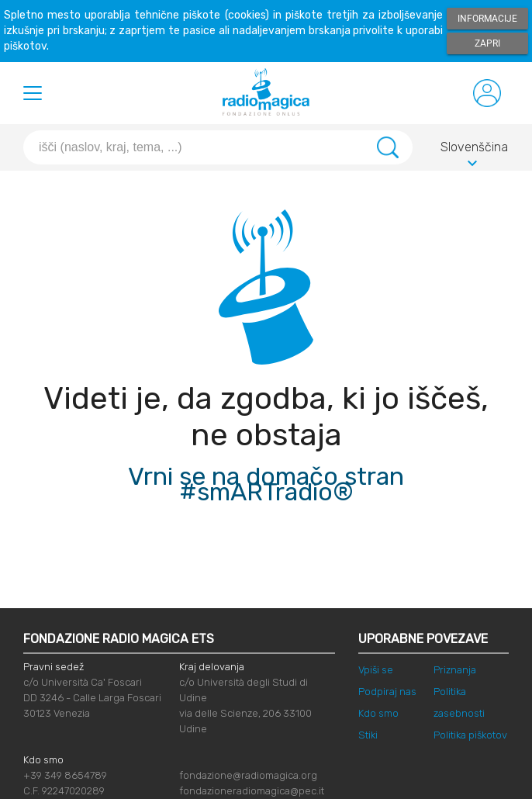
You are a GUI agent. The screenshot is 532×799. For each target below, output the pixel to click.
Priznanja (455, 670)
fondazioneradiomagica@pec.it (252, 791)
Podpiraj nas (387, 692)
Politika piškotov (470, 735)
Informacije (487, 19)
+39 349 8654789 (65, 775)
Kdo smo (378, 713)
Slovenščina (474, 150)
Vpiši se (376, 670)
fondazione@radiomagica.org (248, 775)
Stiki (368, 735)
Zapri (487, 43)
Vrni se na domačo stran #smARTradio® (266, 484)
